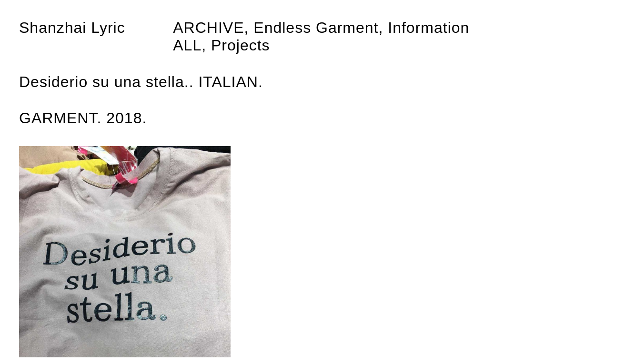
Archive (208, 28)
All (187, 45)
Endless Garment (316, 28)
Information (428, 28)
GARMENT (58, 118)
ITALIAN (228, 82)
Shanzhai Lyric (72, 28)
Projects (241, 45)
